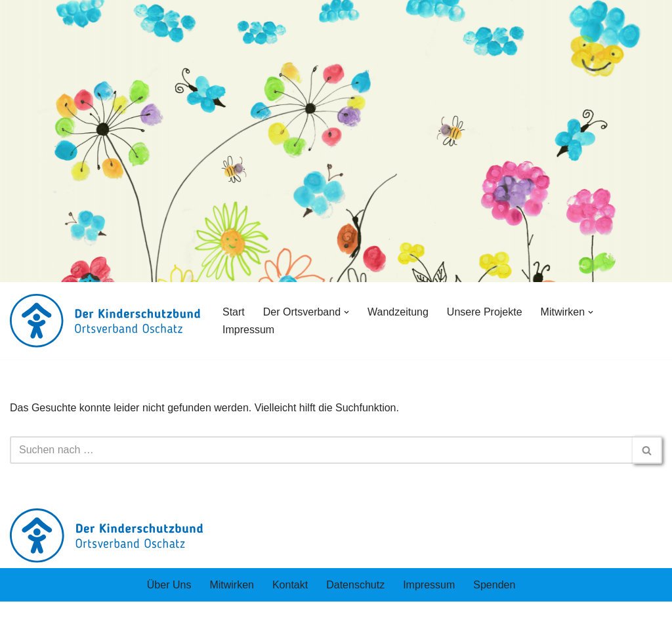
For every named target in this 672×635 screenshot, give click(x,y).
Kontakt (290, 585)
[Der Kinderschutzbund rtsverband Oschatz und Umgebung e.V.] (105, 321)
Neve (22, 618)
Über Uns (169, 585)
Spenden (494, 585)
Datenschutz (355, 585)
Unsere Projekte (485, 312)
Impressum (248, 330)
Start (234, 312)
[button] (346, 312)
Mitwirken (232, 585)
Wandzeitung (398, 312)
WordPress (142, 618)
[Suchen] (321, 450)
